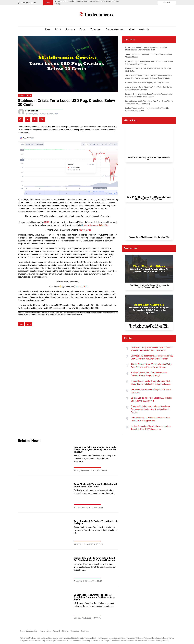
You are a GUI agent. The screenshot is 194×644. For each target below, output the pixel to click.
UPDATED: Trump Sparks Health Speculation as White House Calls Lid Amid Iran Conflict (152, 349)
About (132, 29)
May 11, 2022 (82, 286)
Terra (29, 324)
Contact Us (144, 29)
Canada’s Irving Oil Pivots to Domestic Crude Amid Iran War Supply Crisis (150, 419)
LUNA (21, 324)
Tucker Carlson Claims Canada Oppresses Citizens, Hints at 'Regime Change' (149, 374)
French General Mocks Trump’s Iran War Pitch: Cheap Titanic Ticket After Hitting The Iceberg (151, 383)
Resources (70, 29)
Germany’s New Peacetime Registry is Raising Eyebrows (151, 391)
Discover (65, 631)
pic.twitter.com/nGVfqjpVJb (96, 225)
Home (48, 29)
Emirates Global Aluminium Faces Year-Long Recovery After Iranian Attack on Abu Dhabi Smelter (150, 409)
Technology (96, 29)
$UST (47, 222)
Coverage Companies (115, 29)
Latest (58, 29)
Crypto (21, 95)
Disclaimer (85, 631)
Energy (83, 29)
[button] (20, 119)
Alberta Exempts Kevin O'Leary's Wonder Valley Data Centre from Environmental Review (151, 366)
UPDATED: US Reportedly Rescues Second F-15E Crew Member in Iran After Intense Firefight (152, 357)
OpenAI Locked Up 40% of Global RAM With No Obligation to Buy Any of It (151, 399)
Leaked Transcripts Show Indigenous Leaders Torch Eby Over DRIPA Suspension (151, 428)
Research (57, 631)
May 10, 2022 (85, 230)
